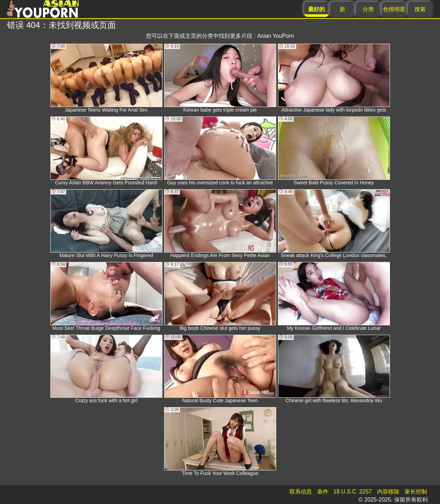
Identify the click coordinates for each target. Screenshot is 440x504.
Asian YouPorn (276, 36)
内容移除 (388, 492)
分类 (368, 9)
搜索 (420, 9)
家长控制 (416, 492)
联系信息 (301, 492)
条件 (323, 492)
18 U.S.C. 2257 (353, 492)
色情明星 (394, 9)
